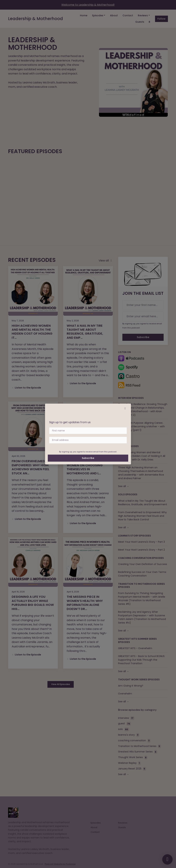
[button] (125, 408)
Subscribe (88, 458)
